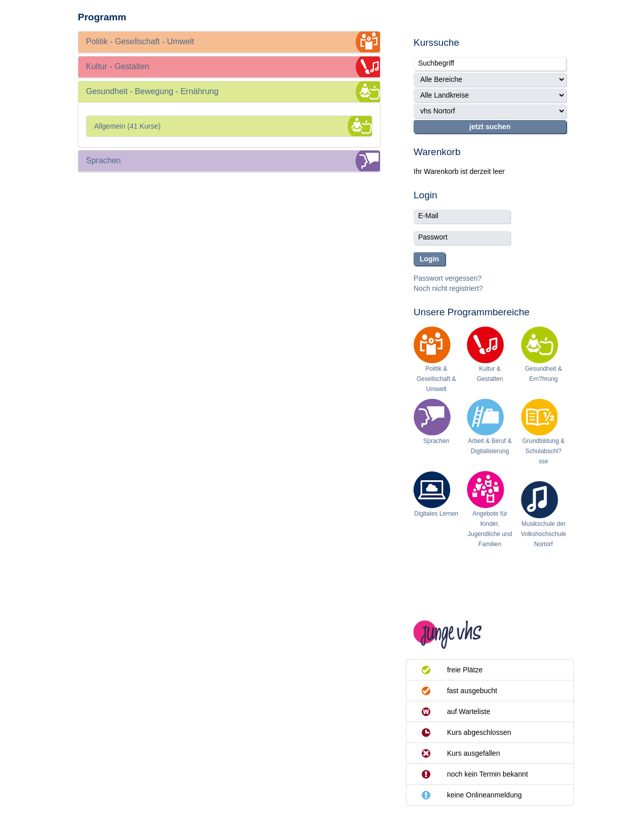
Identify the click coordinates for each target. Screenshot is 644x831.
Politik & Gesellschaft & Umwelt (436, 379)
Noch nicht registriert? (448, 288)
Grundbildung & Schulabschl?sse (544, 451)
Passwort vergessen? (448, 278)
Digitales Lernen (436, 514)
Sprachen (436, 441)
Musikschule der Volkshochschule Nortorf (544, 534)
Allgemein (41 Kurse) (127, 126)
